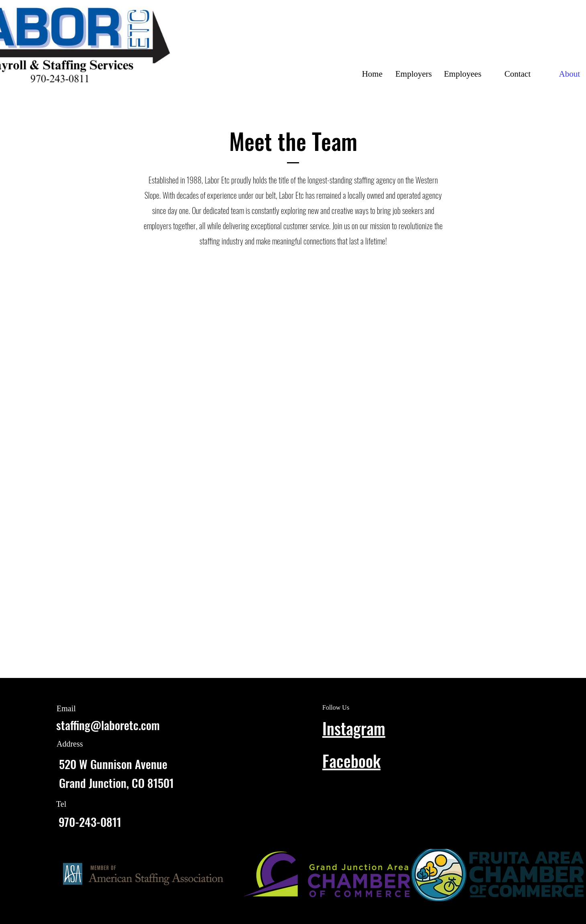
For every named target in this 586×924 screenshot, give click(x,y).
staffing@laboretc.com (108, 725)
